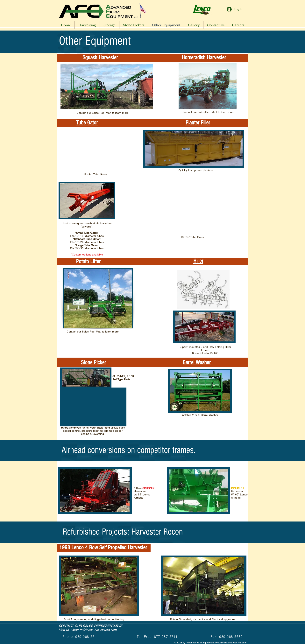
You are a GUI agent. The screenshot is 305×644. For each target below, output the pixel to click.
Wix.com (242, 643)
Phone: (69, 637)
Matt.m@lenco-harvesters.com (94, 630)
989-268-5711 (87, 637)
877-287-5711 (166, 637)
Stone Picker (93, 362)
